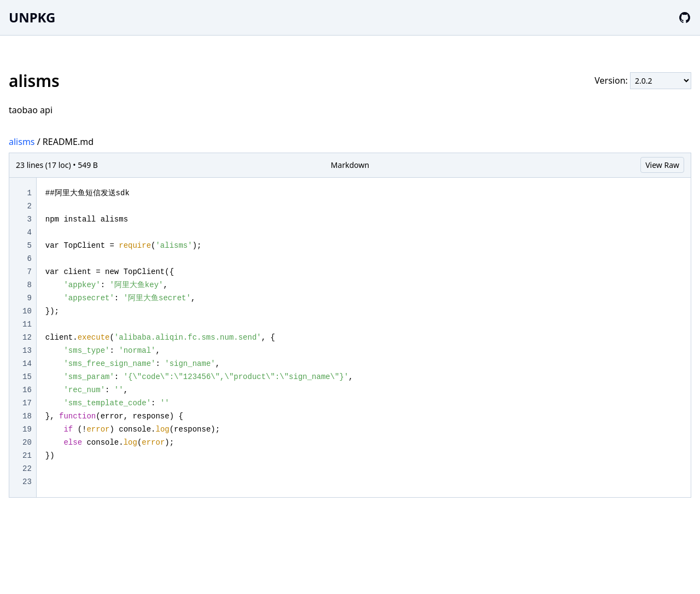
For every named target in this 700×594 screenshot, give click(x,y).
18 (27, 416)
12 (27, 337)
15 (27, 377)
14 (27, 364)
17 (27, 403)
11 (27, 324)
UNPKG (32, 17)
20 (27, 442)
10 (27, 311)
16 (27, 390)
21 (27, 456)
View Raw (662, 165)
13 (27, 351)
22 (27, 469)
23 (27, 482)
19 (27, 429)
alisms (22, 142)
